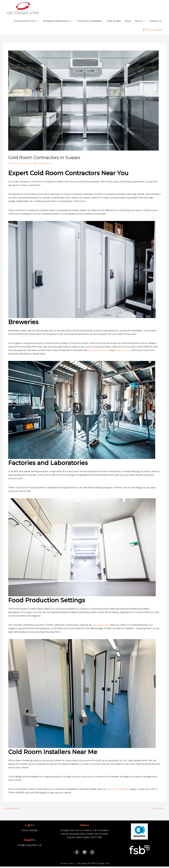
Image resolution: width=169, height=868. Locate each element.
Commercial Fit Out (25, 21)
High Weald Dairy (102, 624)
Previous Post (12, 808)
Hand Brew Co (125, 350)
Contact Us (155, 21)
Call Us (30, 825)
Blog (128, 21)
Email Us (30, 839)
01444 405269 (154, 30)
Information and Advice (21, 163)
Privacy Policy (67, 865)
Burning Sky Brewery (100, 350)
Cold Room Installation (90, 21)
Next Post (159, 808)
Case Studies (114, 21)
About (138, 21)
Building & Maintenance (56, 21)
